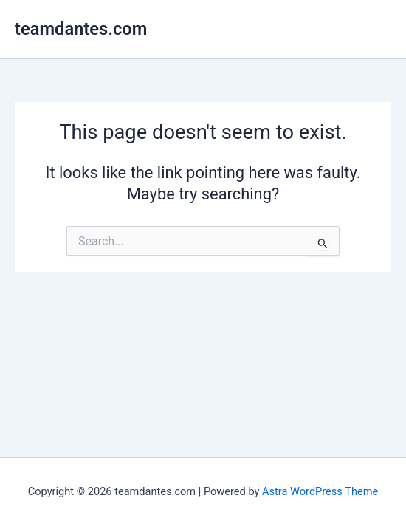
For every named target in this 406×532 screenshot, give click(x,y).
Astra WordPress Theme (320, 491)
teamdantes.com (81, 29)
